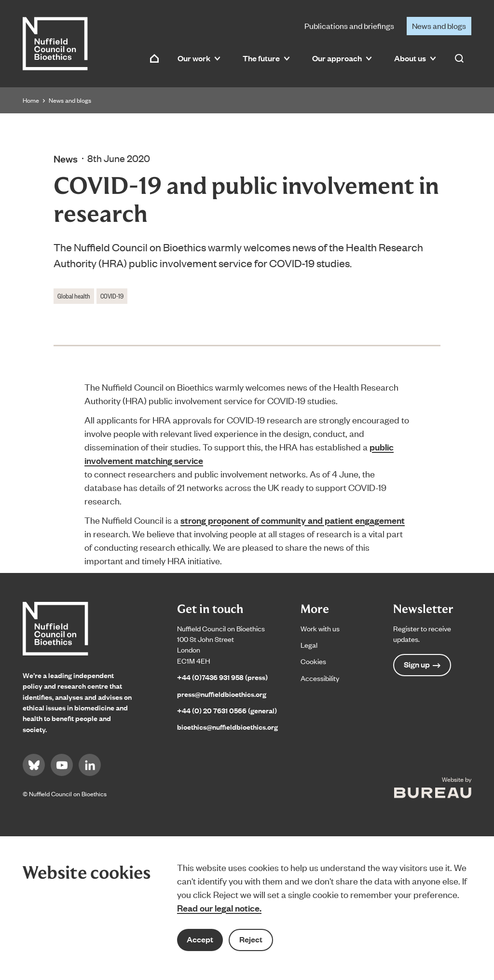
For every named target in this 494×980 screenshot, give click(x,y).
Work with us (320, 628)
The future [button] (266, 58)
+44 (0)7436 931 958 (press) (222, 677)
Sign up (422, 664)
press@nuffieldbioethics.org (222, 694)
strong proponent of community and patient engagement (293, 520)
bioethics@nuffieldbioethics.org (227, 727)
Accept (200, 939)
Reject (251, 939)
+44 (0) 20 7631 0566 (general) (227, 710)
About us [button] (415, 58)
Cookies (313, 661)
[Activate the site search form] (459, 58)
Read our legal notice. (219, 908)
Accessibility (320, 678)
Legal (309, 645)
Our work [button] (199, 58)
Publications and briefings (349, 26)
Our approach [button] (342, 58)
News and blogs (439, 26)
